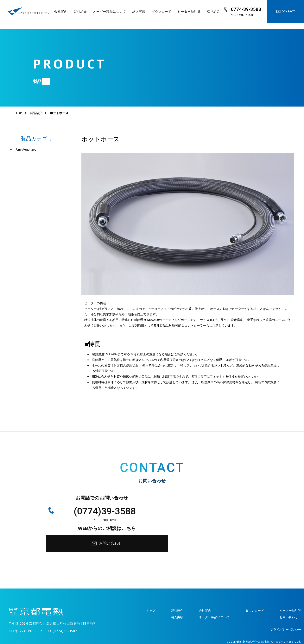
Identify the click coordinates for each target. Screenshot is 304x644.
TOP (19, 113)
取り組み (213, 12)
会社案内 (61, 12)
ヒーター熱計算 (189, 12)
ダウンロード (161, 12)
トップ (151, 581)
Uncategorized (26, 149)
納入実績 (139, 12)
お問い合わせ (216, 514)
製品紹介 (80, 12)
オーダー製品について (110, 12)
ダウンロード (255, 581)
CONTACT (286, 12)
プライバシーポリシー (286, 600)
